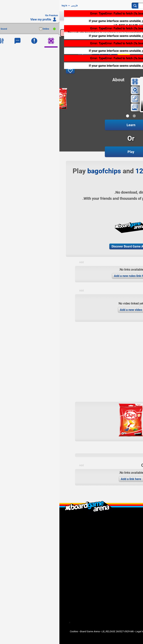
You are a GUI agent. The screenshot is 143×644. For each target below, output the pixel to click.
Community (127, 571)
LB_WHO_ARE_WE (123, 522)
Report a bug (126, 550)
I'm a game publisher (122, 540)
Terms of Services (114, 631)
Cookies (15, 631)
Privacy (129, 631)
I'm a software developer (120, 543)
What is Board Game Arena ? (118, 519)
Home (130, 565)
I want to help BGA (123, 546)
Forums (129, 574)
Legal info (81, 631)
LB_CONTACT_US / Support (118, 528)
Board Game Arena (31, 631)
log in (5, 6)
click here (105, 21)
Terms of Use (95, 631)
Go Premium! (126, 553)
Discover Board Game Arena (71, 246)
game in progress (112, 108)
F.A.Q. (130, 525)
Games (129, 568)
